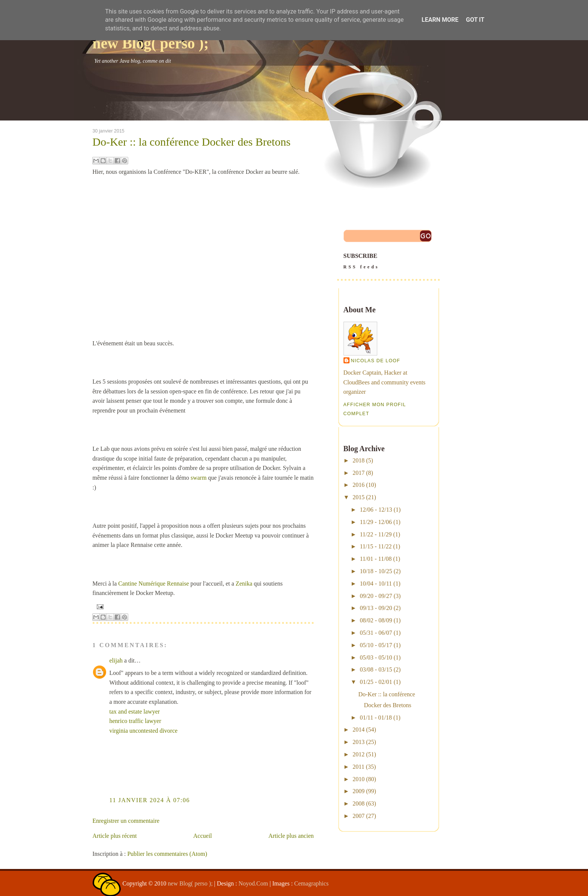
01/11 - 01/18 (376, 718)
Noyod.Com (253, 883)
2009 (358, 791)
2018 (358, 460)
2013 (358, 742)
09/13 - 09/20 (376, 608)
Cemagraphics (312, 883)
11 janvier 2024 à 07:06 (150, 800)
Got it (475, 20)
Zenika (244, 584)
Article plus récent (115, 836)
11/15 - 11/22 (376, 546)
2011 (358, 767)
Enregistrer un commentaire (126, 821)
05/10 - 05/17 (376, 645)
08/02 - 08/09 (376, 620)
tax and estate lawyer (135, 712)
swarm (199, 478)
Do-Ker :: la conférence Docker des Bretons (192, 142)
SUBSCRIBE (388, 262)
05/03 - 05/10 (376, 657)
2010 (358, 779)
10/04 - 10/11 (376, 584)
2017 (358, 473)
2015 (358, 497)
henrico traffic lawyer (135, 721)
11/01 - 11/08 (376, 559)
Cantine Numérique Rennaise (153, 584)
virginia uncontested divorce (144, 731)
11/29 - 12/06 (376, 522)
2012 (358, 754)
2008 (358, 803)
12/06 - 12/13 (376, 510)
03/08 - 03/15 (376, 669)
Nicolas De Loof (376, 361)
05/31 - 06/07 (376, 633)
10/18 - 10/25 (376, 571)
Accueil (202, 836)
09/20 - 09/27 (376, 596)
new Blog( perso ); (151, 43)
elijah (116, 660)
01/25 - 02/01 (376, 682)
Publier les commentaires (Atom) (167, 854)
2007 (358, 816)
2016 (358, 485)
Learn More (440, 20)
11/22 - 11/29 (376, 534)
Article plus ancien (291, 836)
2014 (358, 730)
